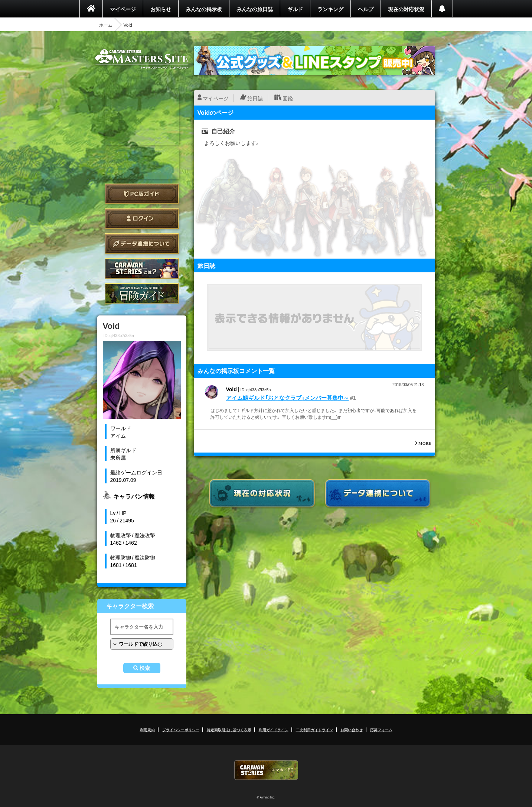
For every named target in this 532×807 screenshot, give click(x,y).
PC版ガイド (142, 194)
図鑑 (288, 98)
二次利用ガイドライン (314, 730)
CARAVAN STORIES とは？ (142, 268)
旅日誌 (255, 98)
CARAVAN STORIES (266, 770)
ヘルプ (366, 9)
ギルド (295, 9)
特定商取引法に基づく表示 (229, 730)
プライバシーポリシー (181, 730)
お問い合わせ (352, 730)
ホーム (106, 25)
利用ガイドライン (274, 730)
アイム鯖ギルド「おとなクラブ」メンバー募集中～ (288, 398)
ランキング (330, 9)
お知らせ (161, 9)
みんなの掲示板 (204, 9)
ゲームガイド (142, 293)
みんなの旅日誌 (255, 9)
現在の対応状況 (406, 9)
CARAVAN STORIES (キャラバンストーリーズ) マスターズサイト (142, 59)
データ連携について (142, 244)
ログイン (142, 219)
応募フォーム (381, 730)
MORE (425, 443)
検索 (145, 668)
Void (231, 389)
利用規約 (147, 730)
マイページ (123, 9)
